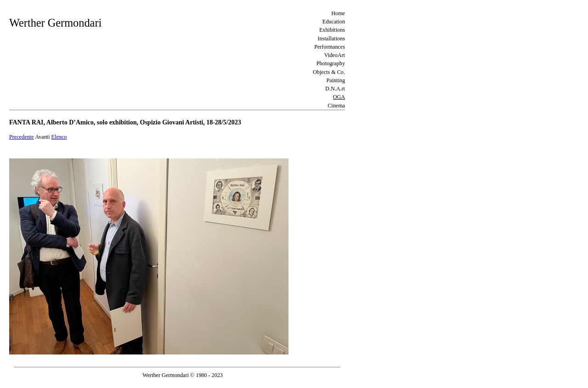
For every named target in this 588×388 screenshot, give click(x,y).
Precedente (21, 137)
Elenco (59, 137)
